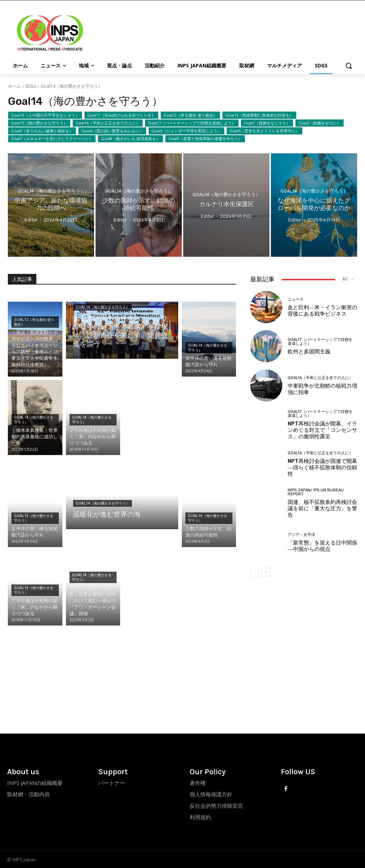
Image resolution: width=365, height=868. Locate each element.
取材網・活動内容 (29, 794)
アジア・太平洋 (301, 535)
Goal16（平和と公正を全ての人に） (108, 123)
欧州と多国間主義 (309, 352)
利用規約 (200, 817)
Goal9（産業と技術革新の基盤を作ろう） (205, 139)
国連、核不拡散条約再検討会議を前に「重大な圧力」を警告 (322, 509)
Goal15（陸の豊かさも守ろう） (39, 123)
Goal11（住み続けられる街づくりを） (121, 115)
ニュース (295, 299)
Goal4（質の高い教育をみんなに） (112, 131)
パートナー (112, 783)
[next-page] (266, 572)
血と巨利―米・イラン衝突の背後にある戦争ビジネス (322, 311)
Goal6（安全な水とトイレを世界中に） (264, 131)
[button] (349, 66)
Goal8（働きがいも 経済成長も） (130, 139)
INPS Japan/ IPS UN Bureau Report (316, 492)
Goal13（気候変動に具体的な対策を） (259, 115)
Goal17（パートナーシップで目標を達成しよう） (192, 123)
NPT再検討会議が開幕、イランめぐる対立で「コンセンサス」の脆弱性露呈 (322, 430)
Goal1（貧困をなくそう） (267, 123)
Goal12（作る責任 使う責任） (190, 115)
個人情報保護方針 (211, 794)
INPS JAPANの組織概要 (35, 783)
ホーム (14, 86)
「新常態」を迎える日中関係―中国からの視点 (322, 546)
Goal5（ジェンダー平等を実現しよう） (186, 131)
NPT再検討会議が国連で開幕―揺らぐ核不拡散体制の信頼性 (322, 468)
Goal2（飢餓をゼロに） (320, 123)
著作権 (198, 783)
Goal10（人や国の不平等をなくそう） (45, 115)
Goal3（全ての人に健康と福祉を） (42, 131)
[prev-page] (255, 572)
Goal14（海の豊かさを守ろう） (51, 191)
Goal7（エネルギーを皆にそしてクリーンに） (52, 139)
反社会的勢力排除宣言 (216, 806)
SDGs (31, 86)
